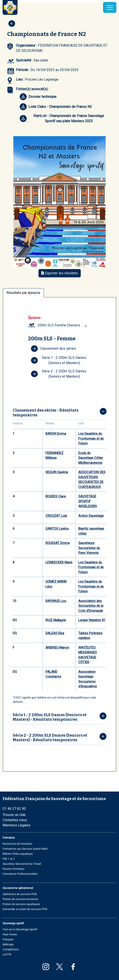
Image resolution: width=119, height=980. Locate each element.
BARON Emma (56, 434)
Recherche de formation (17, 844)
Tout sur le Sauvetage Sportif (20, 929)
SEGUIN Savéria (57, 472)
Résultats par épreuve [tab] (23, 293)
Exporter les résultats (60, 273)
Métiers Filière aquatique (18, 854)
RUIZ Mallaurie (56, 620)
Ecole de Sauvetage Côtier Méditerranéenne (91, 458)
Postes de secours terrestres (20, 899)
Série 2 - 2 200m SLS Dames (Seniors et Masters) (59, 374)
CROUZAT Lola (56, 516)
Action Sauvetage (91, 516)
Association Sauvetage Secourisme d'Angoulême (88, 679)
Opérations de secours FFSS (20, 894)
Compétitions (11, 949)
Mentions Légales (17, 825)
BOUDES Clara (56, 496)
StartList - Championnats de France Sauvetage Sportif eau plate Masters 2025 (62, 118)
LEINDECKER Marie (59, 562)
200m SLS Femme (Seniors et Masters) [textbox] (63, 325)
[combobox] (63, 325)
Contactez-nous (15, 820)
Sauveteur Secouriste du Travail (22, 864)
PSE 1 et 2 (9, 859)
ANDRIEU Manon (57, 648)
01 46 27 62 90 (14, 809)
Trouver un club (14, 815)
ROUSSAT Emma (58, 543)
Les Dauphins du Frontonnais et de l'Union (91, 438)
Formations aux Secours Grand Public (25, 849)
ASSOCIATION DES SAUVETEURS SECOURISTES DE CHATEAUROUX (92, 480)
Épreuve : (35, 318)
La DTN (7, 955)
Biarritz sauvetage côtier (91, 531)
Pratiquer (8, 939)
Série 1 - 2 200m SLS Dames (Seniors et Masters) (59, 360)
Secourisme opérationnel (18, 888)
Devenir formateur (14, 869)
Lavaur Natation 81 (92, 620)
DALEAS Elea (55, 633)
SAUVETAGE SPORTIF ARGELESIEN (87, 501)
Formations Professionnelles (20, 874)
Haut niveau (10, 934)
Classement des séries (53, 349)
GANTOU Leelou (57, 529)
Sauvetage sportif (13, 923)
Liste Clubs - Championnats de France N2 (56, 107)
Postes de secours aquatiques (21, 904)
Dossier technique (38, 97)
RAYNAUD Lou (56, 601)
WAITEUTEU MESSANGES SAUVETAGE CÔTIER (88, 655)
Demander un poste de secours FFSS (25, 909)
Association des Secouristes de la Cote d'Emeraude (91, 606)
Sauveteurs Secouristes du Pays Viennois (89, 548)
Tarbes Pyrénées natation (90, 636)
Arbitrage (8, 944)
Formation (9, 838)
